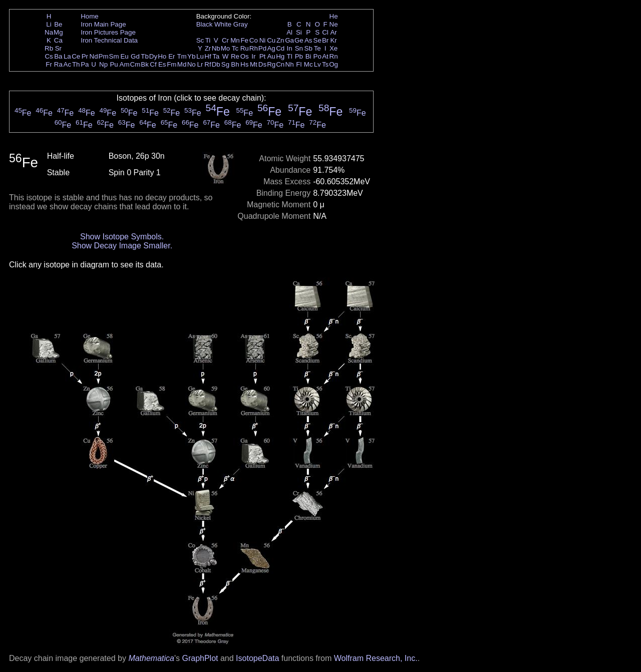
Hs (244, 64)
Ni (263, 40)
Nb (216, 48)
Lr (200, 64)
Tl (290, 56)
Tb (145, 56)
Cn (280, 64)
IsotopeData (257, 658)
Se (317, 40)
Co (254, 40)
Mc (308, 64)
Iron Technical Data (109, 40)
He (334, 16)
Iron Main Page (103, 24)
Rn (334, 56)
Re (235, 56)
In (290, 48)
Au (271, 56)
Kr (333, 40)
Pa (85, 64)
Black (205, 24)
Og (334, 64)
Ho (162, 56)
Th (76, 64)
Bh (235, 64)
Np (103, 64)
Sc (200, 40)
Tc (235, 48)
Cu (271, 40)
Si (299, 32)
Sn (299, 48)
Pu (114, 64)
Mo (226, 48)
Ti (208, 40)
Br (325, 40)
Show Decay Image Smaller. (122, 246)
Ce (76, 56)
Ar (333, 32)
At (325, 56)
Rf (208, 64)
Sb (308, 48)
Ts (325, 64)
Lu (200, 56)
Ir (253, 56)
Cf (153, 64)
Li (49, 24)
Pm (104, 56)
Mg (58, 32)
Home (90, 16)
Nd (94, 56)
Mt (254, 64)
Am (125, 64)
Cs (49, 56)
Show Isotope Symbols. (122, 237)
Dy (153, 56)
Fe (244, 40)
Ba (58, 56)
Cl (325, 32)
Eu (124, 56)
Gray (241, 24)
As (308, 40)
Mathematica (151, 658)
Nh (290, 64)
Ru (245, 48)
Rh (254, 48)
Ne (334, 24)
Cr (225, 40)
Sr (58, 48)
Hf (208, 56)
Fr (49, 64)
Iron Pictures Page (108, 32)
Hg (280, 56)
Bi (308, 56)
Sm (114, 56)
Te (317, 48)
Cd (280, 48)
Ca (58, 40)
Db (216, 64)
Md (182, 64)
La (67, 56)
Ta (216, 56)
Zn (280, 40)
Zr (208, 48)
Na (49, 32)
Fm (172, 64)
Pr (85, 56)
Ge (299, 40)
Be (58, 24)
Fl (299, 64)
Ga (289, 40)
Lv (317, 64)
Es (162, 64)
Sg (225, 64)
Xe (334, 48)
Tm (182, 56)
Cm (135, 64)
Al (289, 32)
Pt (263, 56)
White (223, 24)
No (192, 64)
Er (172, 56)
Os (245, 56)
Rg (271, 64)
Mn (235, 40)
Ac (68, 64)
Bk (145, 64)
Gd (135, 56)
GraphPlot (200, 658)
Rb (49, 48)
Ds (262, 64)
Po (317, 56)
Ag (271, 48)
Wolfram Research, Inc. (376, 658)
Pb (299, 56)
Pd (262, 48)
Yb (191, 56)
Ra (58, 64)
